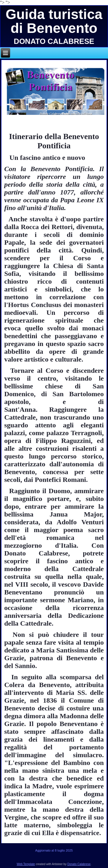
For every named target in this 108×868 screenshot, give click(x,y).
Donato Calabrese (79, 864)
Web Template (26, 864)
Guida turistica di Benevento (54, 21)
